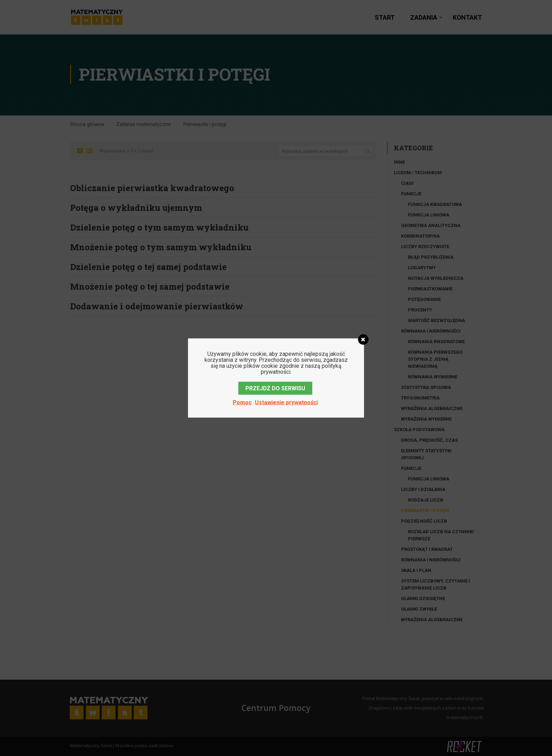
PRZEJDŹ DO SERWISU (275, 388)
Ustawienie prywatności (286, 402)
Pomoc (242, 402)
